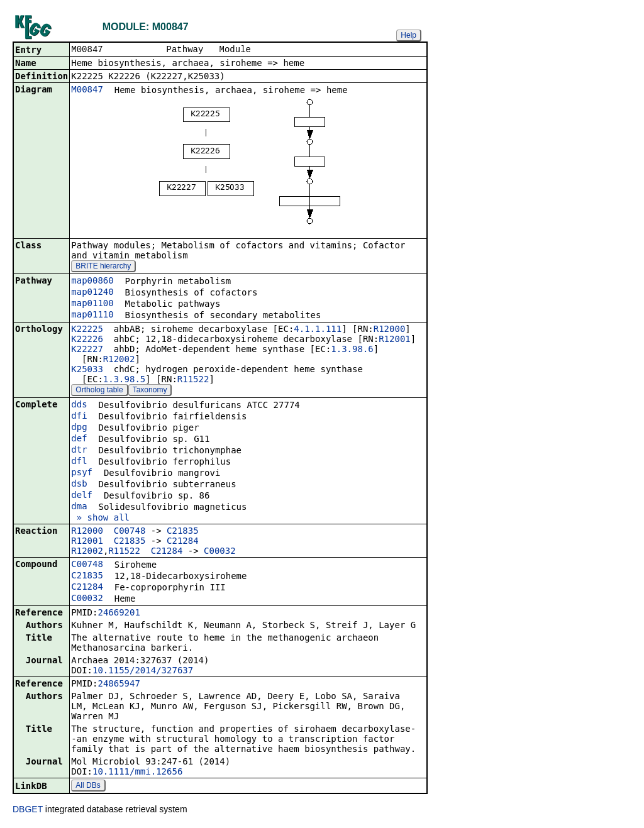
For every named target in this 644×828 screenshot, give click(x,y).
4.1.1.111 (318, 330)
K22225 (87, 330)
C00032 (220, 552)
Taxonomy (150, 391)
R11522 (193, 380)
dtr (79, 451)
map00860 (92, 282)
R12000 (390, 330)
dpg (79, 428)
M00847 (87, 91)
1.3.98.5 (124, 380)
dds (79, 406)
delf (82, 496)
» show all (100, 519)
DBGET (28, 810)
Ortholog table (99, 391)
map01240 (92, 293)
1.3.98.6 (352, 350)
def (79, 439)
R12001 (395, 340)
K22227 (87, 350)
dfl (79, 462)
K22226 (87, 340)
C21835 (183, 532)
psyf (82, 473)
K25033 (87, 370)
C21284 (183, 542)
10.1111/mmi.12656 (137, 773)
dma (79, 507)
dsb (79, 485)
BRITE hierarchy (103, 267)
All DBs (88, 787)
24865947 (119, 685)
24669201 (119, 614)
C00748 (130, 532)
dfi (79, 417)
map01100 (92, 304)
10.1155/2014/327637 (143, 671)
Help (408, 35)
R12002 (119, 360)
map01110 (92, 316)
